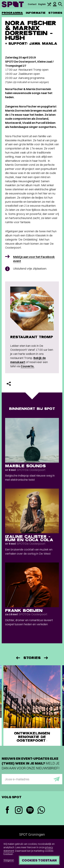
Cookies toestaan (39, 860)
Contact (32, 4)
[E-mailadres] (32, 779)
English (42, 4)
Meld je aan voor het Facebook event (34, 259)
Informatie (36, 13)
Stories (55, 13)
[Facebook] (7, 810)
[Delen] (9, 384)
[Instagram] (19, 810)
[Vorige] (18, 658)
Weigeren (9, 860)
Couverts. (27, 366)
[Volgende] (46, 658)
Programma (12, 13)
